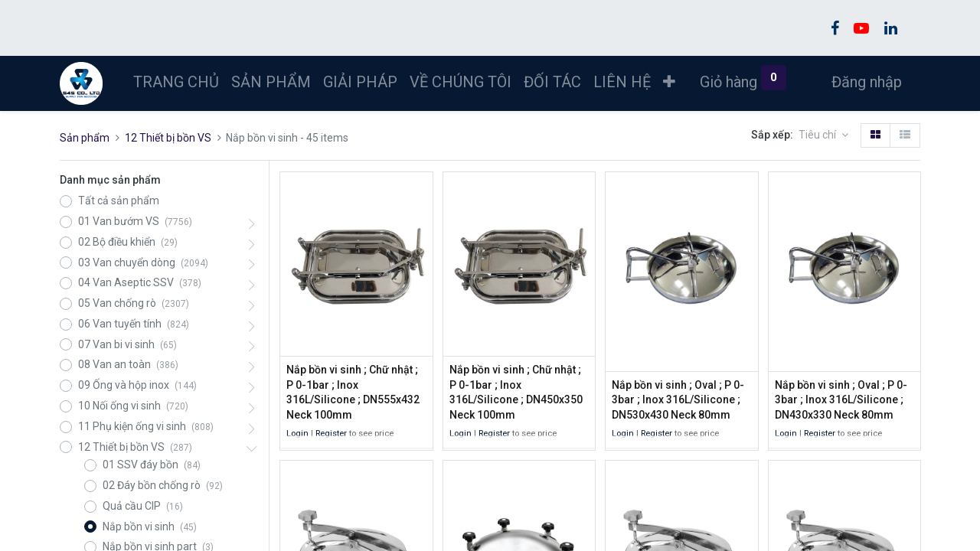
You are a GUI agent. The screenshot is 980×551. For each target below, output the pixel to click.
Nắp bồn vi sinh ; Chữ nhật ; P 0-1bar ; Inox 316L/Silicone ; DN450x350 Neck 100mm (516, 392)
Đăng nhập (867, 82)
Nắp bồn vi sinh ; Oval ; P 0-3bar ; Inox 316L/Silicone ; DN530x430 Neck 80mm (678, 400)
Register (331, 434)
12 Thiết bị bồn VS (168, 138)
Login (297, 434)
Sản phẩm (85, 138)
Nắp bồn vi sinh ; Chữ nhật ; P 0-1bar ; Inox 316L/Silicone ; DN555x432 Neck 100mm (353, 392)
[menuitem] (176, 82)
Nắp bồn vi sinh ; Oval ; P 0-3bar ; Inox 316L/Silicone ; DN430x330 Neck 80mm (841, 400)
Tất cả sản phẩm (119, 201)
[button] (669, 82)
